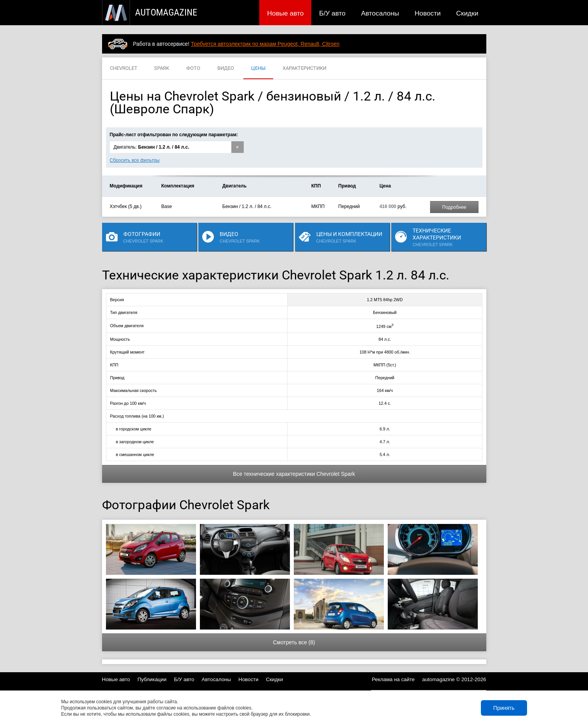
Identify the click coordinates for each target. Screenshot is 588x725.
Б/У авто (332, 13)
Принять (504, 708)
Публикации (152, 679)
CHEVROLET (124, 69)
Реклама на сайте (393, 679)
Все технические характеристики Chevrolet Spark (294, 474)
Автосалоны (380, 13)
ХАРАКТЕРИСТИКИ (304, 69)
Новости (428, 13)
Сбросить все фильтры (135, 160)
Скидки (467, 13)
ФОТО (193, 69)
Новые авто (285, 13)
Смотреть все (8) (294, 642)
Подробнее (454, 207)
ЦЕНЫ (258, 69)
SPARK (162, 69)
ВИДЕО (226, 69)
